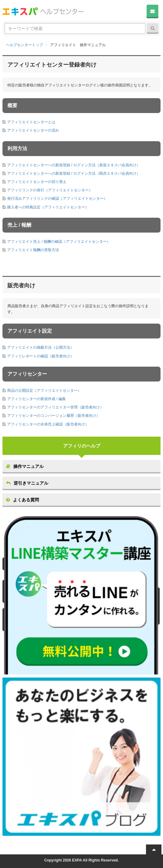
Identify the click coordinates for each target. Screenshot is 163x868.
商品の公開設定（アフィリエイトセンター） (44, 390)
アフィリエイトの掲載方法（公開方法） (41, 347)
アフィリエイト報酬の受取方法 (33, 250)
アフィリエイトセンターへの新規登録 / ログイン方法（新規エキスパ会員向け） (74, 165)
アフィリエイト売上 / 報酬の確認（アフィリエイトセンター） (59, 242)
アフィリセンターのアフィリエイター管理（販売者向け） (55, 407)
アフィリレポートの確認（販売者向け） (41, 356)
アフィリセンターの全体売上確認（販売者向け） (48, 424)
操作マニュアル (25, 466)
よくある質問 (23, 500)
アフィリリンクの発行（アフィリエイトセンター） (50, 190)
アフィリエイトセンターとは (31, 122)
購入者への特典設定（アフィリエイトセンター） (48, 207)
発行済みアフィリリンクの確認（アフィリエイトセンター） (57, 198)
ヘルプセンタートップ (24, 45)
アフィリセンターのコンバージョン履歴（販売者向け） (54, 416)
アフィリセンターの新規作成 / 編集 (36, 399)
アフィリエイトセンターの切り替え (37, 182)
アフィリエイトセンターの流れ (33, 130)
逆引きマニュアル (27, 483)
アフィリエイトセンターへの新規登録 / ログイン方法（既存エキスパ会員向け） (74, 173)
